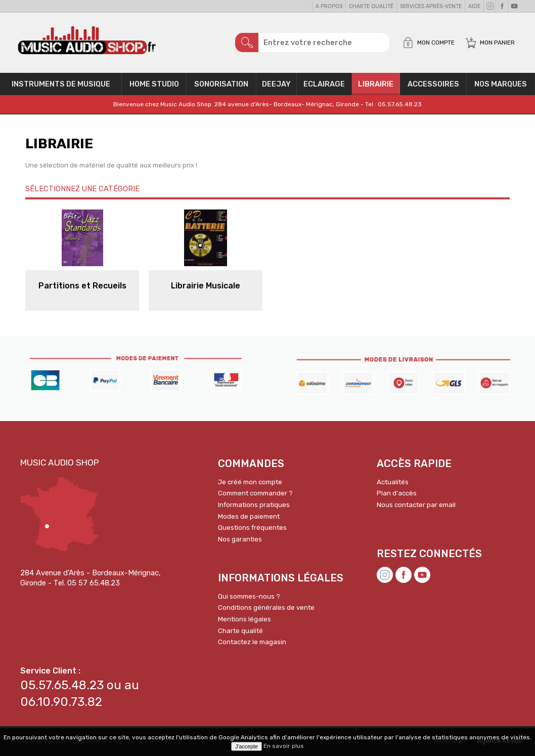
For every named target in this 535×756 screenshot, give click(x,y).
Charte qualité (371, 6)
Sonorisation (221, 84)
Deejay (276, 84)
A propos (329, 6)
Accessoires (433, 84)
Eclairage (324, 84)
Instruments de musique (61, 84)
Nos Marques (501, 84)
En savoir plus (284, 746)
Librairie (376, 84)
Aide (474, 6)
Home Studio (154, 84)
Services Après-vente (431, 6)
